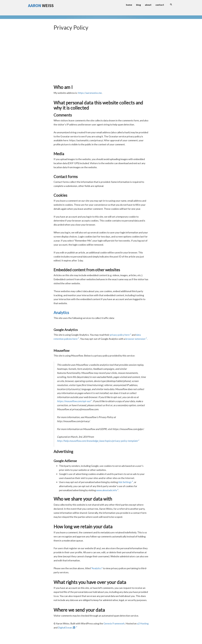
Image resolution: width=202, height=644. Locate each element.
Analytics (61, 313)
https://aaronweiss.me (90, 93)
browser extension (136, 339)
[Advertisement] (101, 63)
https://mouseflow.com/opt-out (74, 401)
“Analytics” (97, 568)
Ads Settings (126, 482)
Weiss (41, 6)
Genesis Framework (114, 623)
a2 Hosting (143, 623)
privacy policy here (121, 335)
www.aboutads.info (107, 490)
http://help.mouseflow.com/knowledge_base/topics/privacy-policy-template (98, 441)
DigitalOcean (65, 627)
